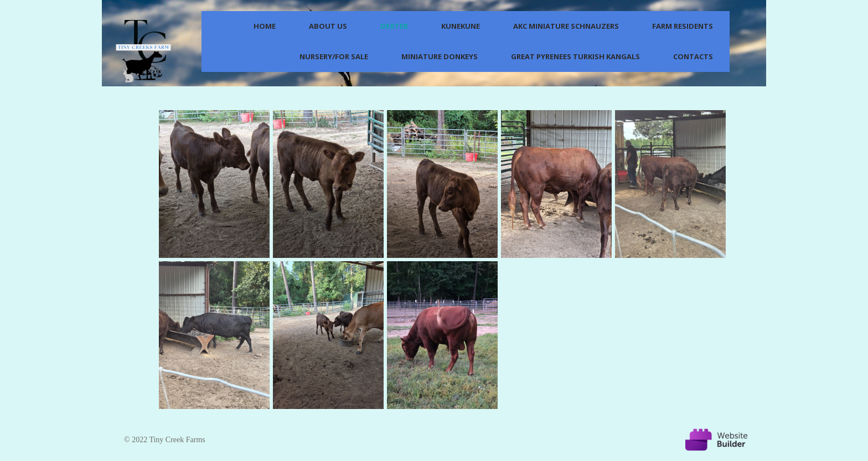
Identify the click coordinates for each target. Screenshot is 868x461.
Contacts (693, 56)
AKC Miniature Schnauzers (566, 26)
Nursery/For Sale (334, 56)
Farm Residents (683, 26)
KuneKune (461, 26)
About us (328, 26)
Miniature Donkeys (440, 56)
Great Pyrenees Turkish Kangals (575, 56)
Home (265, 26)
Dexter (394, 26)
